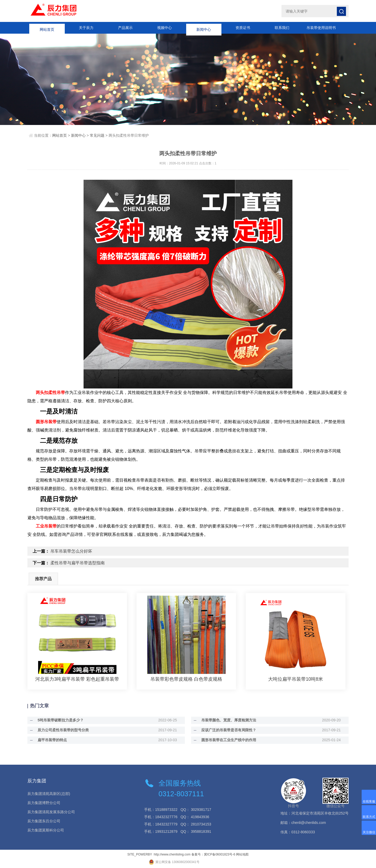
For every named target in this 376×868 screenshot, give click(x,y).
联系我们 (282, 28)
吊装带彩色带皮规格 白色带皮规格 (186, 679)
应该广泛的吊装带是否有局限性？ (226, 730)
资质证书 (243, 28)
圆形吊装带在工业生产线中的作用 (226, 740)
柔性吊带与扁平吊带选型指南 (78, 563)
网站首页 (47, 28)
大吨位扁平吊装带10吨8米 (296, 679)
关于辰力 (86, 28)
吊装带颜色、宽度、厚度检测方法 (226, 720)
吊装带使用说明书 (321, 28)
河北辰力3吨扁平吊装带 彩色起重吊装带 (77, 679)
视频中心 (164, 28)
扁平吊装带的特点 (50, 740)
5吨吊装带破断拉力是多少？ (58, 720)
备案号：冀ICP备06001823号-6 (213, 854)
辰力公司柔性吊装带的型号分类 (61, 730)
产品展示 (125, 28)
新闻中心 (204, 28)
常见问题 (97, 135)
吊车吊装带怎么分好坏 (71, 551)
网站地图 (242, 854)
